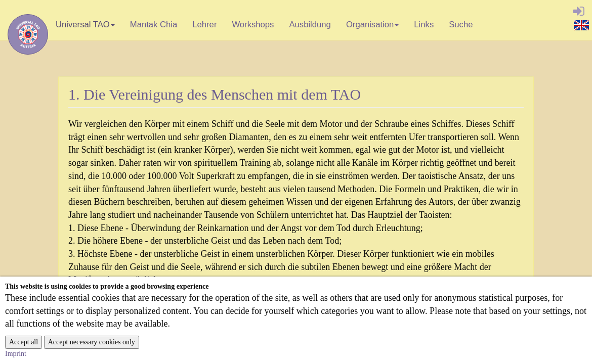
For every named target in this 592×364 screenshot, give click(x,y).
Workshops (253, 25)
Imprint (16, 354)
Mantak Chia (154, 25)
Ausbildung (310, 25)
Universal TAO (85, 27)
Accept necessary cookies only (92, 342)
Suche (461, 25)
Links (424, 25)
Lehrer (204, 25)
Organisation (373, 27)
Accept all (24, 342)
